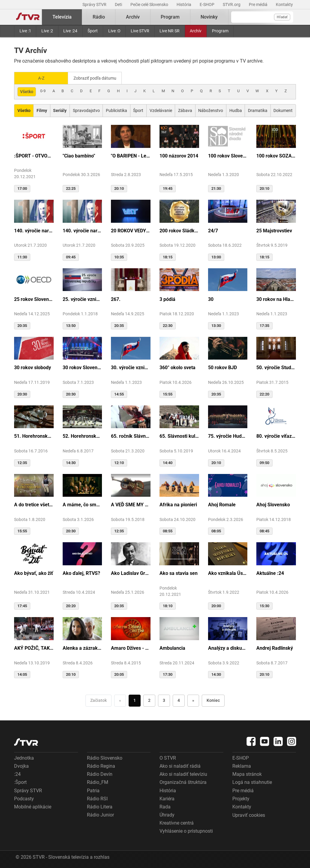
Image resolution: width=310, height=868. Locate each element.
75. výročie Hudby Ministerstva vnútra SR (228, 435)
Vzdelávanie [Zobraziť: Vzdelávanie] (161, 110)
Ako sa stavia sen (179, 573)
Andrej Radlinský (275, 647)
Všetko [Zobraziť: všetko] (27, 91)
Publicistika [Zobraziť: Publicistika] (116, 110)
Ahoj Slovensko (273, 504)
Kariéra (167, 798)
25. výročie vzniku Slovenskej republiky (82, 299)
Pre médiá (259, 4)
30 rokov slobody (33, 367)
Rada (165, 806)
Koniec (213, 700)
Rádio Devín (100, 774)
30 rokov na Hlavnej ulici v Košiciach (276, 299)
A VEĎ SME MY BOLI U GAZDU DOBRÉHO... (131, 504)
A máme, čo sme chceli (82, 504)
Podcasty (24, 798)
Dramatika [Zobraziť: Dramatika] (258, 110)
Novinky (209, 17)
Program (220, 31)
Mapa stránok (247, 774)
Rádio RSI (97, 798)
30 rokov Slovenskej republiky (82, 367)
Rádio (99, 17)
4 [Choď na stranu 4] (179, 700)
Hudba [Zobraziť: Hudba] (236, 110)
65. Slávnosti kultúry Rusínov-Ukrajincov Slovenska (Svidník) (179, 435)
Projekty (241, 798)
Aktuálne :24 (270, 573)
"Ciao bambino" (79, 155)
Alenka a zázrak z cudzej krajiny (82, 647)
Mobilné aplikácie (33, 806)
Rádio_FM (98, 782)
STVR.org (232, 4)
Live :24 (70, 31)
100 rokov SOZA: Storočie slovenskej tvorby (276, 155)
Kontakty (284, 4)
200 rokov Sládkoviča (179, 230)
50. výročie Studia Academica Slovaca (276, 367)
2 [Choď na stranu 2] (149, 700)
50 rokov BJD (222, 367)
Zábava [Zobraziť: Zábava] (185, 110)
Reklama (242, 765)
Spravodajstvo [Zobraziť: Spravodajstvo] (86, 110)
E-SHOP (207, 4)
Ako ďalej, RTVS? (81, 573)
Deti (119, 4)
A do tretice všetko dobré (34, 504)
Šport (93, 31)
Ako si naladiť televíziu (183, 774)
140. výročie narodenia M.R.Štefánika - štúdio (82, 230)
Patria (93, 790)
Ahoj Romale (222, 504)
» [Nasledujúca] (193, 700)
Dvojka (21, 765)
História (184, 4)
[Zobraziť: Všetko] (24, 110)
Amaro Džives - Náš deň (131, 647)
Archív (196, 31)
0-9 (43, 90)
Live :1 (25, 31)
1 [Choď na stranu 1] (135, 700)
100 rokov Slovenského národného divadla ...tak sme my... (228, 155)
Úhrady (167, 814)
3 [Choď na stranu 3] (164, 700)
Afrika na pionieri (178, 504)
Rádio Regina (101, 765)
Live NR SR (170, 31)
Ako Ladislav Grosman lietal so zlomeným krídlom (131, 573)
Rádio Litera (100, 806)
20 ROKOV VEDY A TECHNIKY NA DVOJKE (131, 230)
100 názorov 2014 (179, 155)
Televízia (62, 17)
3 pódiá (167, 299)
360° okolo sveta (177, 367)
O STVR (168, 757)
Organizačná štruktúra (183, 782)
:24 (17, 774)
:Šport (20, 782)
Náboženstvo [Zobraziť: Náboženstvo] (211, 110)
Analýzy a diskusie (228, 647)
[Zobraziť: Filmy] (42, 110)
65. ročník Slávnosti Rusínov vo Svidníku (131, 435)
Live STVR (140, 31)
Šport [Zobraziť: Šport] (138, 110)
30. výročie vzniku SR (131, 367)
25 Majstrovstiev (274, 230)
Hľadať (282, 17)
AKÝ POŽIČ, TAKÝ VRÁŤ (34, 647)
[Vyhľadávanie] (262, 17)
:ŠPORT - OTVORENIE (34, 155)
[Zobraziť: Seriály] (60, 110)
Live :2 (47, 31)
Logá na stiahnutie (252, 782)
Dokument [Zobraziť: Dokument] (283, 110)
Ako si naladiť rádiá (180, 765)
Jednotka (24, 757)
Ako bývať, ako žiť (34, 573)
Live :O (114, 31)
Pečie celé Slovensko (150, 4)
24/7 (213, 230)
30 (211, 299)
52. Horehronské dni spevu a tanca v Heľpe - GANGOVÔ (82, 435)
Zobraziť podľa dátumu (97, 78)
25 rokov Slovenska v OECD (34, 299)
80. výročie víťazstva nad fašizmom (276, 435)
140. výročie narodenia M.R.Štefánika (34, 230)
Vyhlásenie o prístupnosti (186, 830)
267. (116, 299)
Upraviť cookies (249, 815)
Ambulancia (172, 647)
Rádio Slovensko (105, 757)
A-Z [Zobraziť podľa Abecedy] (41, 78)
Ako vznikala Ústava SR (228, 573)
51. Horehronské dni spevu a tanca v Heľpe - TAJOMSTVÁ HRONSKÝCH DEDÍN (34, 435)
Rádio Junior (100, 814)
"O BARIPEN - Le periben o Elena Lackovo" (131, 155)
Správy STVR (95, 4)
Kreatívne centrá (177, 822)
